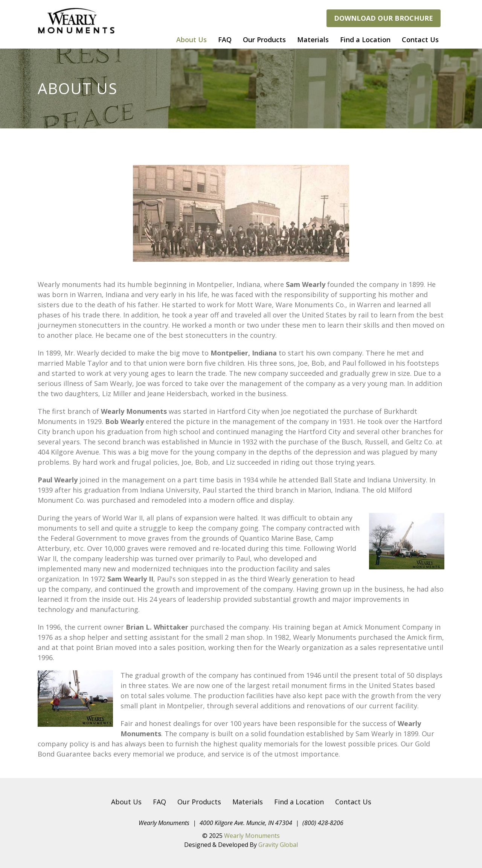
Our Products (264, 40)
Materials (313, 40)
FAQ (225, 40)
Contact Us (420, 40)
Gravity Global (278, 845)
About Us (191, 40)
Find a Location (365, 40)
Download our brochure (384, 18)
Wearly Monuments (252, 836)
